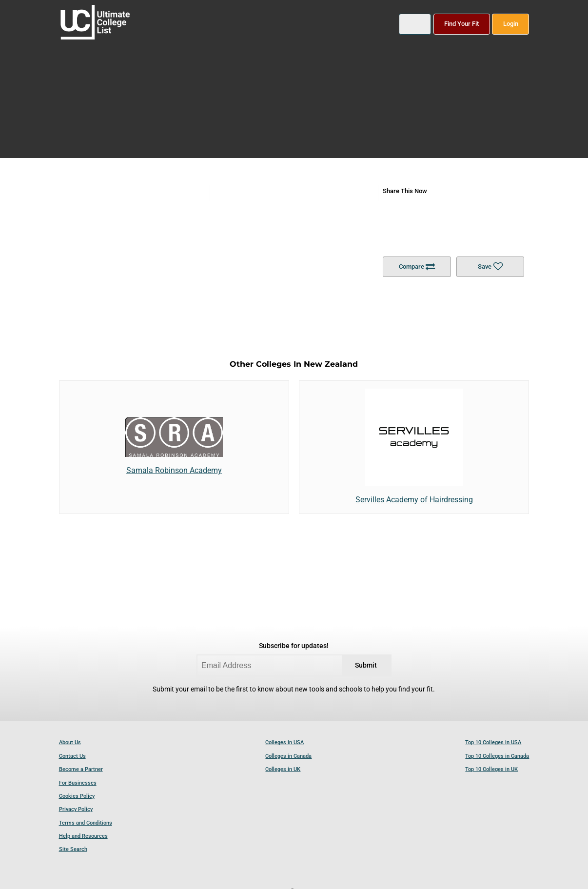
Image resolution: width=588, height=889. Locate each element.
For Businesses (78, 783)
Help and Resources (83, 836)
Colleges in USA (284, 742)
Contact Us (72, 756)
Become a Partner (81, 769)
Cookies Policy (77, 796)
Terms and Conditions (86, 823)
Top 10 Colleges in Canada (497, 756)
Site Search (73, 849)
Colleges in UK (283, 769)
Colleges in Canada (288, 756)
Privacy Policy (76, 809)
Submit (366, 665)
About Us (70, 742)
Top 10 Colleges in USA (493, 742)
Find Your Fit (461, 24)
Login (511, 24)
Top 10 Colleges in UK (491, 769)
